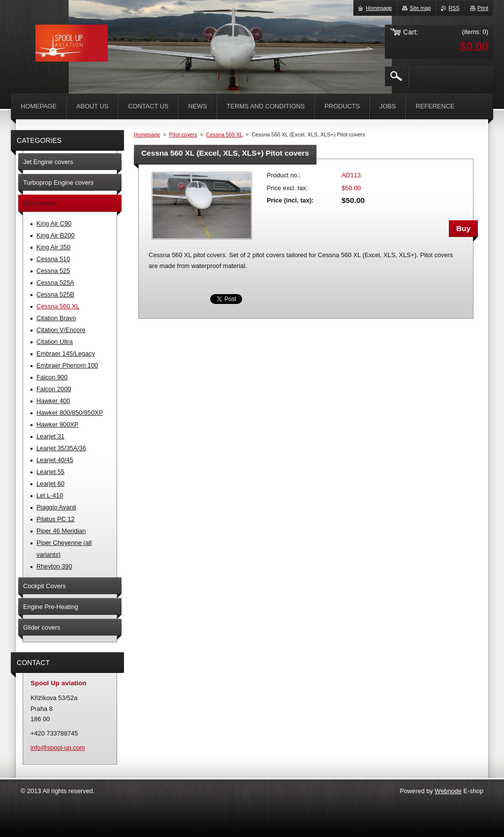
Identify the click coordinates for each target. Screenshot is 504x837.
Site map (420, 8)
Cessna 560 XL (224, 134)
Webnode (448, 791)
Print (483, 8)
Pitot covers (183, 134)
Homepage (147, 134)
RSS (454, 8)
